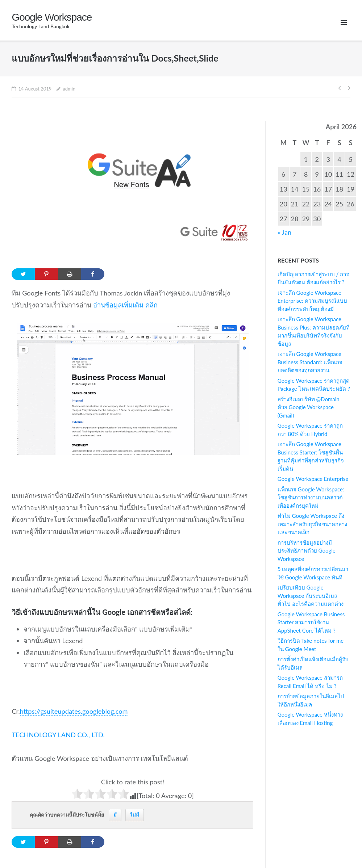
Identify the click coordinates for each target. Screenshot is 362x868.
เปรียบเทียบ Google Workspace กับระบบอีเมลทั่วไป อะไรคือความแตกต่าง (311, 596)
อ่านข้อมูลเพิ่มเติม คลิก (125, 305)
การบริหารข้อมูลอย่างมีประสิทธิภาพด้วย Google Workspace (307, 551)
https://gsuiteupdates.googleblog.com (74, 711)
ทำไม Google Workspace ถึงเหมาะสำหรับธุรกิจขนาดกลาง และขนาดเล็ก (312, 524)
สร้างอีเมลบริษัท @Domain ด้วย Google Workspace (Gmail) (309, 407)
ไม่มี (135, 815)
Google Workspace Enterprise (313, 479)
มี (115, 815)
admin (69, 89)
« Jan (284, 232)
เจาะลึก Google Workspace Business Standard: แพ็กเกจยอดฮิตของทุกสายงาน (310, 362)
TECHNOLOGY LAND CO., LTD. (58, 735)
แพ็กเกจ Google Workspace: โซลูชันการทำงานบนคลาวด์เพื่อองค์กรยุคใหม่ (311, 497)
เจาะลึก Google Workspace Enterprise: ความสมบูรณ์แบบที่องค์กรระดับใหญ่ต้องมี (312, 301)
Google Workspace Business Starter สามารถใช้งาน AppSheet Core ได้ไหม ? (311, 622)
